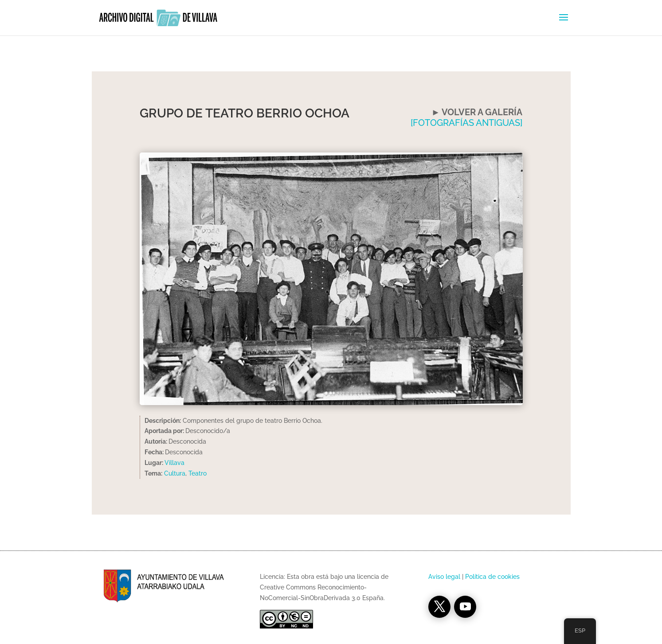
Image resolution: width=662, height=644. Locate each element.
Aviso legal (444, 577)
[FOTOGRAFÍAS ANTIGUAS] (466, 123)
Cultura (175, 473)
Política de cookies (492, 577)
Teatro (198, 473)
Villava (174, 463)
